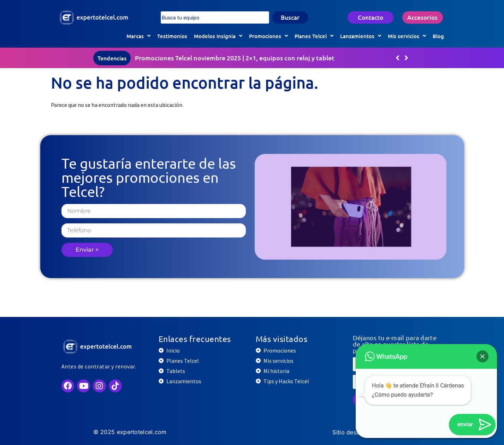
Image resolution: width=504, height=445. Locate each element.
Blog (438, 36)
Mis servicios (407, 36)
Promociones (268, 36)
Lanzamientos (361, 36)
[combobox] (215, 18)
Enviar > (87, 250)
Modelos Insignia (218, 36)
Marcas (138, 36)
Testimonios (172, 36)
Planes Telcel (314, 36)
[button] (406, 58)
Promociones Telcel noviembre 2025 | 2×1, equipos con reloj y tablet (235, 58)
